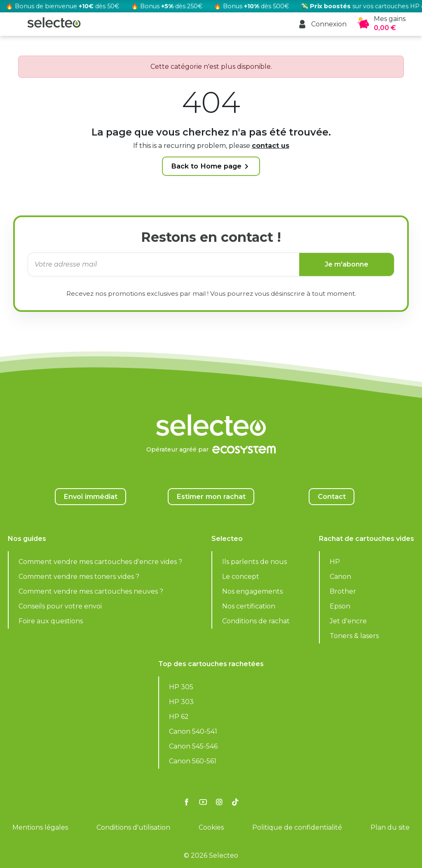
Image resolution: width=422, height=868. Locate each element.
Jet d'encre (348, 621)
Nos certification (249, 606)
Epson (340, 606)
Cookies (211, 827)
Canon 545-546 (193, 746)
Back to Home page (211, 166)
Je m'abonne (347, 264)
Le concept (241, 577)
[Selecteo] (211, 405)
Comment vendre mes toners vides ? (79, 577)
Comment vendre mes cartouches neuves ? (91, 591)
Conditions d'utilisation (133, 827)
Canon (340, 577)
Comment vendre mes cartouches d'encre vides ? (100, 562)
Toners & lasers (354, 636)
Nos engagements (252, 591)
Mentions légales (40, 827)
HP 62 (179, 717)
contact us (271, 146)
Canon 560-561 (193, 761)
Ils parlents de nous (254, 562)
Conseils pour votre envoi (60, 606)
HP (335, 562)
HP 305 (181, 687)
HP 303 (181, 702)
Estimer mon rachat (211, 496)
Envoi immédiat (90, 496)
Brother (343, 591)
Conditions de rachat (256, 621)
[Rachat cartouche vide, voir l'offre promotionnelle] (211, 6)
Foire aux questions (51, 621)
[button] (322, 24)
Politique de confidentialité (297, 827)
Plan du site (390, 827)
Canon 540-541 (193, 731)
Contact (332, 496)
